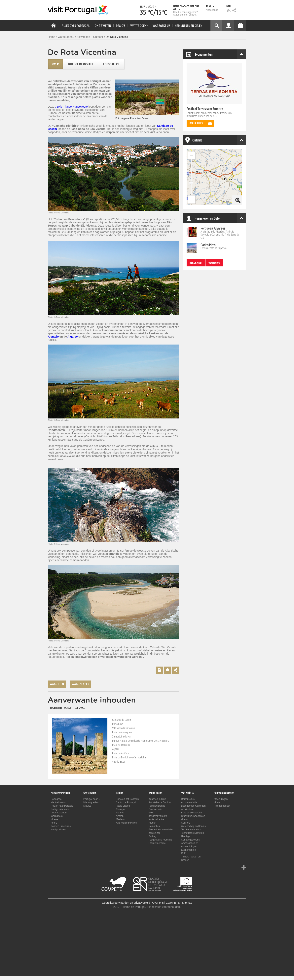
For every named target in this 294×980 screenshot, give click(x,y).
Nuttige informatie (81, 64)
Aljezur (116, 749)
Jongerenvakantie (158, 816)
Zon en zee (155, 833)
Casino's (186, 823)
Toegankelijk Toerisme (160, 840)
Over (55, 64)
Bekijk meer (196, 263)
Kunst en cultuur (157, 799)
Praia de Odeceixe (121, 745)
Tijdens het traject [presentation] (60, 708)
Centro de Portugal (126, 802)
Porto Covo (118, 724)
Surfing (152, 836)
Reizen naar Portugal (62, 806)
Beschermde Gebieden (193, 806)
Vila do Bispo (119, 762)
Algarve (73, 337)
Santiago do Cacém (122, 720)
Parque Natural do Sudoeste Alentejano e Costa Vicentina (141, 741)
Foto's (54, 823)
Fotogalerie (111, 64)
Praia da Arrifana (121, 753)
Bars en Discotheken (192, 813)
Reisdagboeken (222, 806)
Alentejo (53, 337)
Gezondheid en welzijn (161, 830)
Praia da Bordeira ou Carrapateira (129, 758)
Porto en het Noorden (127, 799)
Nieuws (87, 806)
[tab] (60, 708)
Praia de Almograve (122, 733)
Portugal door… (92, 799)
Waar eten (57, 684)
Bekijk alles (196, 123)
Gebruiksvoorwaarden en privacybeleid (126, 903)
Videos (54, 819)
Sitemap (187, 903)
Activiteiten (187, 809)
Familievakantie (157, 806)
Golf (151, 813)
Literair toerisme (157, 843)
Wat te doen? (66, 37)
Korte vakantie (156, 819)
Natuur (152, 823)
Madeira (120, 819)
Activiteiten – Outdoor (90, 37)
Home (51, 37)
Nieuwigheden (91, 802)
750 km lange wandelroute (71, 107)
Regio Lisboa (123, 806)
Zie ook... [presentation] (80, 708)
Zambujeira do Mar (122, 737)
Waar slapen (81, 684)
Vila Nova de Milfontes (123, 728)
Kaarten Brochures (61, 826)
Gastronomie (155, 809)
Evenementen (189, 850)
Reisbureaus (188, 799)
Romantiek (154, 826)
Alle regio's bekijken (127, 823)
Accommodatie (189, 802)
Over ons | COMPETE (166, 903)
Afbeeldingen (221, 799)
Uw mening (214, 263)
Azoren (120, 816)
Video (217, 802)
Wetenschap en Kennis (193, 826)
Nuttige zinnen (58, 830)
